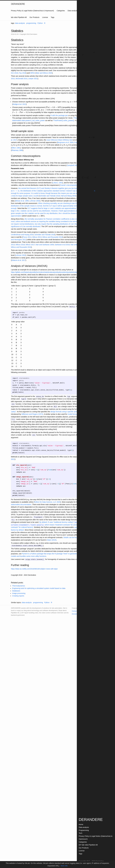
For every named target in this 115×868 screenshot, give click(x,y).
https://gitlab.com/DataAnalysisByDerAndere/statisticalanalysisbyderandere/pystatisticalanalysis (46, 272)
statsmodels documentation (21, 504)
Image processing (19, 592)
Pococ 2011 (27, 237)
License (45, 17)
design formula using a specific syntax (65, 411)
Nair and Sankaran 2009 (45, 245)
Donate (74, 613)
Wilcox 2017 (30, 245)
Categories (61, 11)
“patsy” (14, 411)
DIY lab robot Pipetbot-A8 (88, 845)
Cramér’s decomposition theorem (72, 185)
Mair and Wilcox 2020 (44, 73)
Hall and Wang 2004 (68, 196)
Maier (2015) (52, 539)
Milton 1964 (16, 148)
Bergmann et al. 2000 (65, 142)
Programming (84, 830)
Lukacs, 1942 (57, 183)
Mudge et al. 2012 (19, 104)
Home (81, 824)
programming (31, 23)
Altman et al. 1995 (22, 201)
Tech (81, 833)
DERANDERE (18, 4)
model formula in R (75, 414)
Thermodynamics (19, 585)
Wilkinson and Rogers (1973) (32, 414)
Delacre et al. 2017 (19, 260)
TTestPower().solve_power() (64, 120)
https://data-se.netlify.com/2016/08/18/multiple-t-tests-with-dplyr (34, 568)
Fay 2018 (22, 73)
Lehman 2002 (35, 201)
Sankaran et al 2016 (62, 245)
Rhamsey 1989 (17, 150)
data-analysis (20, 23)
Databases (16, 590)
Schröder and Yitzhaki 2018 (50, 196)
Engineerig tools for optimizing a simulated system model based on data (39, 587)
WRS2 (33, 73)
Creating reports (18, 595)
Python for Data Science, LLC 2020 (47, 501)
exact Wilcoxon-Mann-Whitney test (59, 140)
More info (64, 866)
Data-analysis (73, 11)
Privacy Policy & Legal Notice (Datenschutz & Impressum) (32, 11)
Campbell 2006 (73, 165)
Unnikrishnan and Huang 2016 (22, 235)
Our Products (34, 17)
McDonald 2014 (21, 79)
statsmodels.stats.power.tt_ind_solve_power (29, 120)
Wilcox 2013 (37, 237)
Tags (53, 17)
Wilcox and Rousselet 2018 (52, 237)
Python (40, 23)
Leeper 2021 (33, 79)
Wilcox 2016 (20, 245)
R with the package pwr (59, 115)
